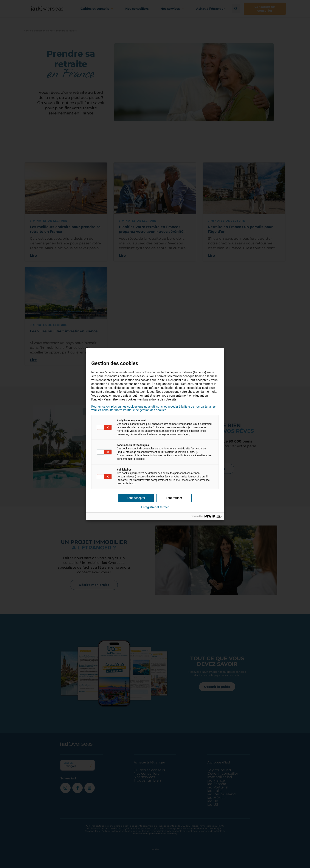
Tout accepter (136, 498)
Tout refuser (174, 498)
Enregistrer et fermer (155, 507)
